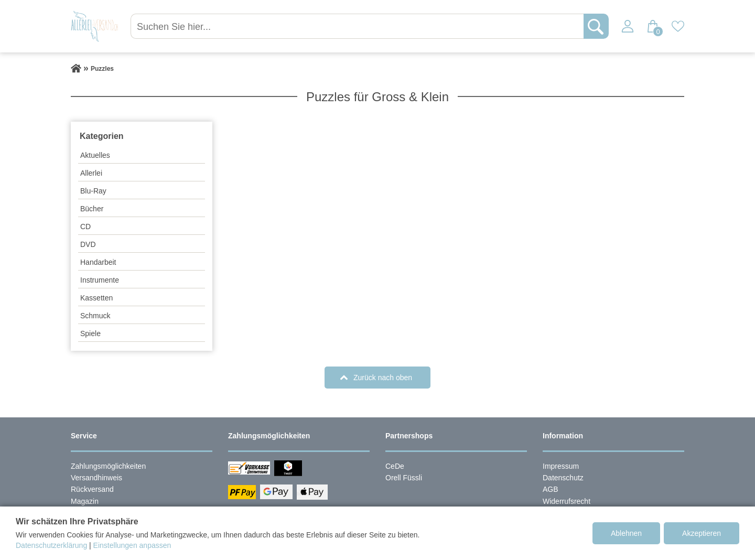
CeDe (395, 466)
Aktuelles (95, 155)
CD (85, 227)
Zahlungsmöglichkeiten (108, 466)
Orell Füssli (404, 478)
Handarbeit (98, 262)
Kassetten (96, 298)
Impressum (561, 466)
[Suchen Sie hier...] (358, 26)
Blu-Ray (93, 191)
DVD (88, 244)
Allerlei (91, 173)
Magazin (85, 501)
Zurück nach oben (383, 378)
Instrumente (100, 280)
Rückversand (92, 489)
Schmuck (95, 316)
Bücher (92, 209)
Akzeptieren (702, 533)
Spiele (90, 333)
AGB (551, 489)
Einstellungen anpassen (132, 545)
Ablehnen (626, 533)
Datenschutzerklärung (51, 545)
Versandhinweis (96, 478)
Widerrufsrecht (567, 501)
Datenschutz (563, 478)
